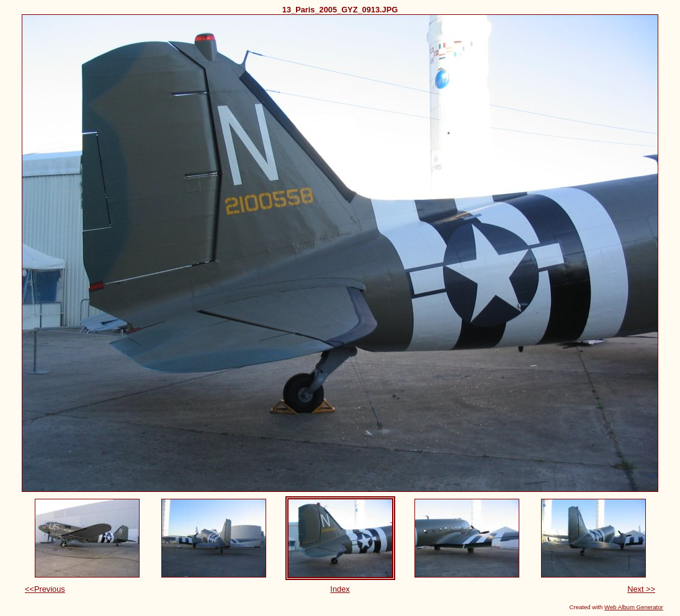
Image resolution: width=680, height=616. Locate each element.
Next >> (641, 589)
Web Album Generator (634, 607)
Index (340, 589)
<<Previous (45, 589)
